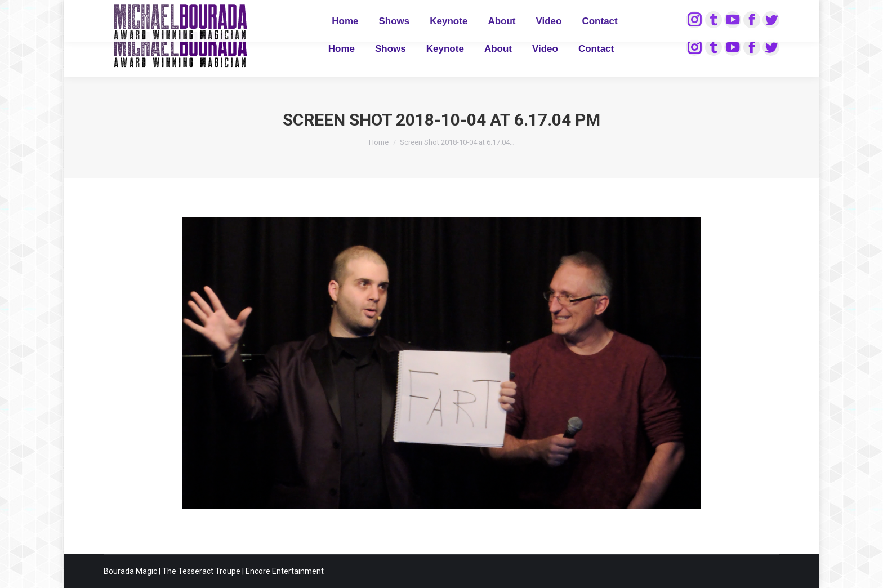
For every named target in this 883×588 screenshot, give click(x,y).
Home (379, 142)
